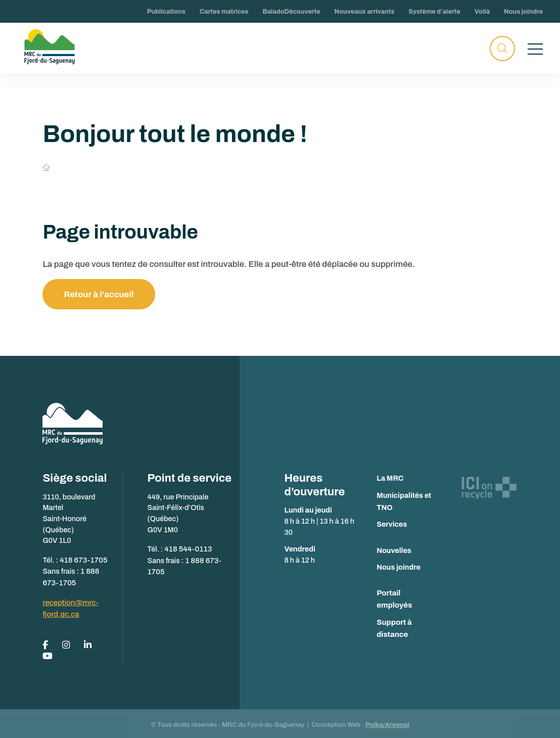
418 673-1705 (82, 560)
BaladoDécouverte (291, 12)
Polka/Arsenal (387, 721)
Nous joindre (523, 12)
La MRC (390, 479)
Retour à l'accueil (100, 294)
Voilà (482, 12)
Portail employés (406, 593)
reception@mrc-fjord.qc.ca (69, 606)
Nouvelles (394, 550)
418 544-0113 (187, 549)
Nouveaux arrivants (365, 12)
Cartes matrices (224, 12)
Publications (166, 12)
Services (392, 525)
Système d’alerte (434, 12)
